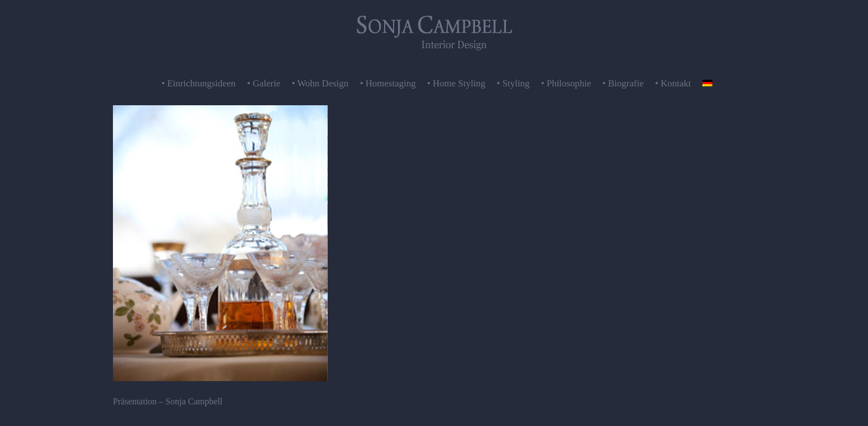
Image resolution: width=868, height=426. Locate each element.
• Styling (513, 83)
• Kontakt (673, 83)
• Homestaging (388, 83)
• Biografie (623, 83)
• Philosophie (566, 83)
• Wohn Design (320, 83)
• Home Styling (456, 83)
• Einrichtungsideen (199, 83)
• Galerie (263, 83)
